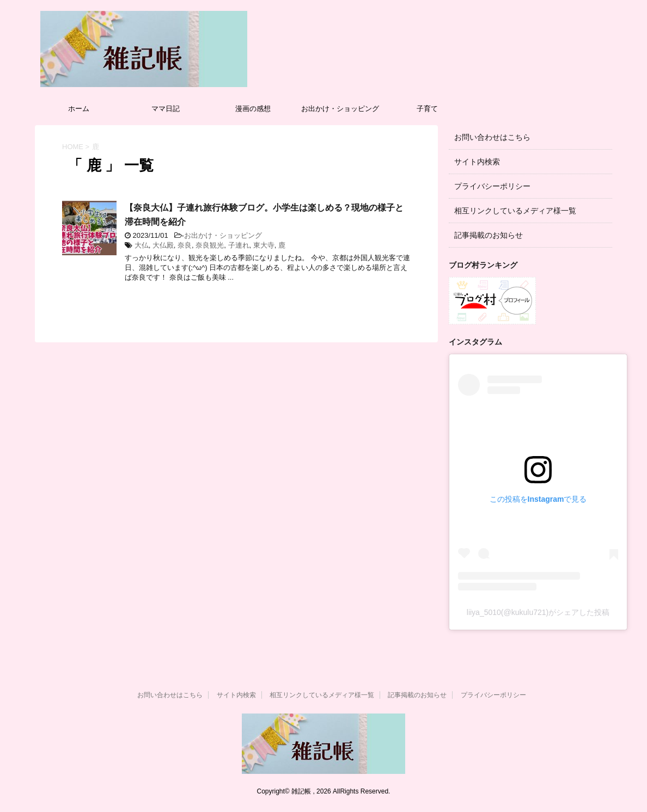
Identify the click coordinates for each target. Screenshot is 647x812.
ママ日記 (166, 109)
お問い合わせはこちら (492, 137)
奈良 (185, 245)
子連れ (239, 245)
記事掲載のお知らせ (489, 235)
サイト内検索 (477, 162)
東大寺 (264, 245)
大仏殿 (163, 245)
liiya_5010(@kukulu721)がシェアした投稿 (538, 612)
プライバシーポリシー (492, 186)
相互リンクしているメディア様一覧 (515, 211)
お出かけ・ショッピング (340, 109)
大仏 (142, 245)
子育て (427, 109)
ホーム (79, 109)
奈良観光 (210, 245)
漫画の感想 (253, 109)
